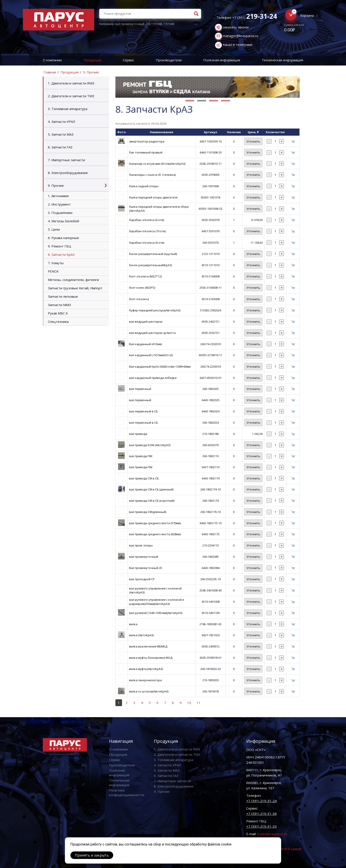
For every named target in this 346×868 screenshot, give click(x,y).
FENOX (53, 271)
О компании (52, 60)
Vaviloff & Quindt (289, 849)
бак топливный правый (146, 152)
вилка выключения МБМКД (148, 646)
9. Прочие (91, 72)
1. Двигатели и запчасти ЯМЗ (71, 83)
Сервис (129, 60)
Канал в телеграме (238, 45)
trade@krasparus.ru (272, 834)
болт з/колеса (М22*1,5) (145, 276)
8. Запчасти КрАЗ (61, 254)
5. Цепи (54, 229)
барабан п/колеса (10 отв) (147, 231)
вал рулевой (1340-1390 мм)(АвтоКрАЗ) (156, 613)
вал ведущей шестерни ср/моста (152, 333)
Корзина (307, 15)
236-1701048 (154, 24)
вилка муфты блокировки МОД (151, 658)
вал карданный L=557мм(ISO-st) (151, 355)
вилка (133, 624)
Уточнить (253, 141)
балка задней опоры (144, 186)
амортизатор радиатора (147, 141)
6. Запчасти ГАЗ (60, 147)
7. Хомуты (56, 263)
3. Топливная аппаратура (68, 109)
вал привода (138, 434)
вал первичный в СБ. (144, 411)
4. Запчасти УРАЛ (62, 122)
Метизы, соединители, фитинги (73, 280)
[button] (190, 101)
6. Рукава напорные (63, 238)
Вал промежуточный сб (146, 568)
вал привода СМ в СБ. (144, 478)
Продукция (92, 60)
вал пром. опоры (141, 545)
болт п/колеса (139, 299)
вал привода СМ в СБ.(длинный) (151, 489)
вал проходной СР (142, 579)
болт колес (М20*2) (142, 288)
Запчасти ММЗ (59, 305)
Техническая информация (282, 60)
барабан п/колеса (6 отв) (147, 243)
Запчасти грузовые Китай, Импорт (75, 288)
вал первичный (140, 389)
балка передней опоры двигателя (153, 197)
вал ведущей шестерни (146, 322)
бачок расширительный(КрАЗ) (150, 265)
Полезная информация (222, 60)
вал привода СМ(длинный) (148, 512)
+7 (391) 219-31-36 (261, 814)
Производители (169, 60)
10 (189, 703)
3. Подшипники (60, 213)
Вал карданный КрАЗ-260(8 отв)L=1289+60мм (160, 367)
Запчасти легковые (63, 296)
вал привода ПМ (141, 456)
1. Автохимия (58, 196)
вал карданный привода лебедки (153, 378)
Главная (50, 72)
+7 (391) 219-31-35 (261, 826)
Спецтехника (58, 322)
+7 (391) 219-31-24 (261, 801)
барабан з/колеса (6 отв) (147, 220)
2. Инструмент (59, 204)
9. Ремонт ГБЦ (59, 246)
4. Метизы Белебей (63, 221)
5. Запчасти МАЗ (61, 134)
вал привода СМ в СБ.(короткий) (152, 501)
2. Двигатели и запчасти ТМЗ (71, 96)
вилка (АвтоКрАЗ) (141, 635)
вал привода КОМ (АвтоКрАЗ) (150, 445)
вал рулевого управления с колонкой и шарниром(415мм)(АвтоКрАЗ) (157, 602)
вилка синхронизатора (145, 680)
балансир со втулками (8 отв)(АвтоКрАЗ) (157, 164)
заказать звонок (236, 27)
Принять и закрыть (92, 855)
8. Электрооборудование (68, 173)
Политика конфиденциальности (127, 792)
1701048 (169, 24)
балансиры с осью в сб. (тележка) (152, 175)
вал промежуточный (130, 24)
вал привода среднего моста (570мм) (155, 523)
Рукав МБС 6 (58, 313)
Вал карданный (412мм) (145, 344)
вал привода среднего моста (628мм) (155, 534)
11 (199, 703)
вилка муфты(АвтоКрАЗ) (146, 669)
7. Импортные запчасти (66, 160)
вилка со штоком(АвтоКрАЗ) (149, 691)
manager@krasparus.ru (241, 36)
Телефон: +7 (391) (247, 17)
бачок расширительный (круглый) (153, 254)
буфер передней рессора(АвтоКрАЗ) (155, 310)
